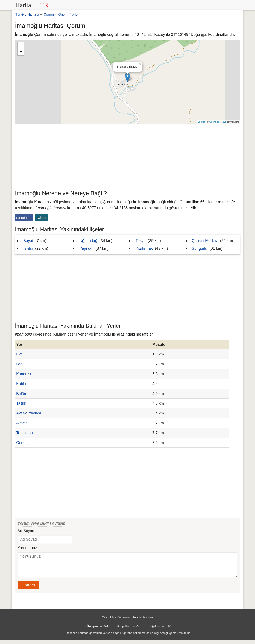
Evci (20, 354)
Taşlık (21, 403)
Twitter (41, 218)
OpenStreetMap (218, 122)
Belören (23, 394)
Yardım (141, 630)
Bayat (28, 241)
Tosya (141, 241)
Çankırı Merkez (205, 241)
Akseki (22, 423)
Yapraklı (86, 248)
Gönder (28, 589)
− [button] (21, 52)
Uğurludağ (88, 241)
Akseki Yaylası (29, 413)
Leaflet (202, 122)
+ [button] (21, 46)
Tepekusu (25, 433)
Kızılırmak (144, 248)
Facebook (24, 218)
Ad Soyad (26, 531)
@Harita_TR (161, 630)
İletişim (93, 630)
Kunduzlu (24, 374)
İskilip (28, 248)
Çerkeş (22, 443)
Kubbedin (24, 384)
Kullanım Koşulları (117, 630)
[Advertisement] (127, 156)
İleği (20, 364)
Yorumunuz (27, 548)
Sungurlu (199, 248)
